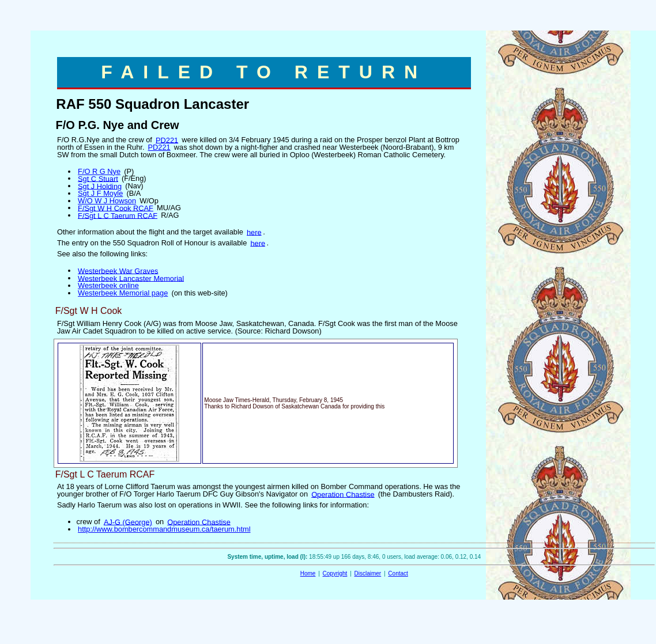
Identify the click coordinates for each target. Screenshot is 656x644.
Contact (398, 573)
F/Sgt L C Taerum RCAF (118, 215)
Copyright (335, 573)
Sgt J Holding (100, 186)
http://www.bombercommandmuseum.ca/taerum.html (164, 529)
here (254, 232)
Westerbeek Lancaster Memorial (131, 278)
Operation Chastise (343, 494)
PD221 (167, 140)
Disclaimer (368, 573)
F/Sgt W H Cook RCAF (116, 208)
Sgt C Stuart (98, 178)
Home (308, 573)
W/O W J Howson (107, 201)
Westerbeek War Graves (118, 270)
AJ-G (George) (128, 522)
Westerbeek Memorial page (123, 293)
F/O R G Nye (99, 171)
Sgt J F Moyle (100, 193)
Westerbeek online (108, 285)
